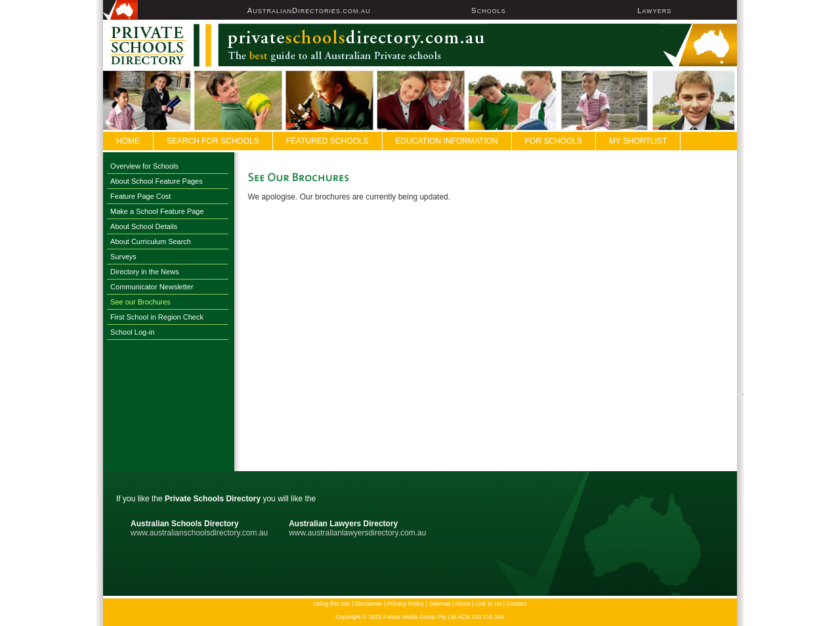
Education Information (447, 141)
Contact (517, 604)
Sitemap (439, 604)
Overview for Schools (144, 166)
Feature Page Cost (140, 196)
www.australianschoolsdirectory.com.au (199, 533)
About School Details (144, 226)
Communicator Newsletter (152, 287)
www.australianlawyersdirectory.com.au (357, 533)
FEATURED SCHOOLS (327, 141)
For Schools (554, 141)
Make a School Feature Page (157, 211)
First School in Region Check (157, 317)
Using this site (331, 604)
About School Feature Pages (157, 181)
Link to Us (488, 604)
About (463, 604)
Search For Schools (213, 141)
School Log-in (132, 332)
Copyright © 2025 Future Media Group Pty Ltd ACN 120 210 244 (420, 617)
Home (128, 141)
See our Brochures (140, 302)
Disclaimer (369, 604)
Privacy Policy (406, 604)
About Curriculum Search (151, 241)
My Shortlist (638, 141)
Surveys (123, 257)
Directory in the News (145, 272)
